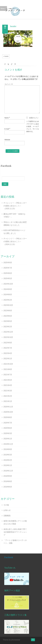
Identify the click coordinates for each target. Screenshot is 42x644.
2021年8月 (8, 369)
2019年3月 (8, 455)
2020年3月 (8, 433)
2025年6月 (8, 273)
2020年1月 (8, 439)
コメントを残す (13, 70)
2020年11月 (8, 407)
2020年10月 (8, 412)
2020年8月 (8, 417)
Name (7, 118)
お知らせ (7, 510)
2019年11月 (8, 444)
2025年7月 (8, 268)
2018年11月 (8, 471)
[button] (15, 11)
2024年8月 (8, 295)
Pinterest (15, 64)
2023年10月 (8, 305)
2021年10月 (8, 364)
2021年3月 (8, 391)
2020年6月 (8, 428)
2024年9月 (8, 289)
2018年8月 (8, 481)
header (13, 26)
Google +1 (12, 64)
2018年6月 (8, 487)
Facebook (9, 557)
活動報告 (7, 516)
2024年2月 (8, 300)
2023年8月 (8, 311)
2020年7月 (8, 423)
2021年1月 (8, 401)
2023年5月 (8, 321)
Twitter (8, 64)
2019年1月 (8, 465)
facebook (5, 64)
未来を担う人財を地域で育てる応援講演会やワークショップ (15, 532)
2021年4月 (8, 385)
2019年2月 (8, 460)
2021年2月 (8, 396)
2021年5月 (8, 380)
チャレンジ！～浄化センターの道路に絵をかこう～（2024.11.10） (15, 241)
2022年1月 (8, 359)
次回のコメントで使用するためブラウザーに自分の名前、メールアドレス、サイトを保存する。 (33, 125)
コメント (9, 84)
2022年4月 (8, 353)
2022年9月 (8, 343)
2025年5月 (8, 278)
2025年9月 (8, 263)
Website (7, 140)
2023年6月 (8, 316)
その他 (6, 505)
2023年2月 (8, 327)
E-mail (7, 129)
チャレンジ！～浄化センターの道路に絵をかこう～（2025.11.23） (15, 206)
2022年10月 (8, 337)
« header (6, 56)
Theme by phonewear (11, 640)
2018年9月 (8, 476)
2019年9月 (8, 449)
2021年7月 (8, 375)
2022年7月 (8, 348)
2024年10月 (8, 284)
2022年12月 (8, 332)
